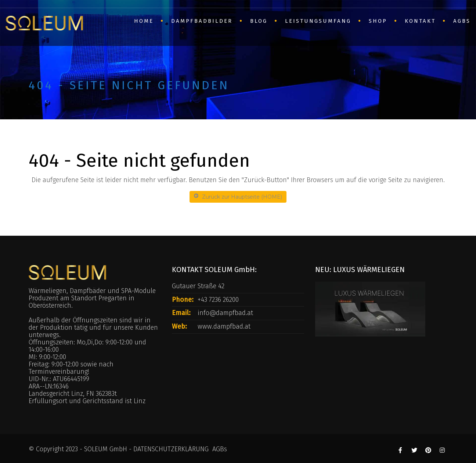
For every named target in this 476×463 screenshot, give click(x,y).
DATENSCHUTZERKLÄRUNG (171, 449)
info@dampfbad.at (225, 313)
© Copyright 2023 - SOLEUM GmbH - (81, 449)
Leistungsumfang (318, 21)
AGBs (462, 21)
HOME (144, 21)
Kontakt (420, 21)
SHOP (378, 21)
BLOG (259, 21)
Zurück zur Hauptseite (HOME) (238, 197)
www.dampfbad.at (224, 326)
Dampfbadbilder (202, 21)
